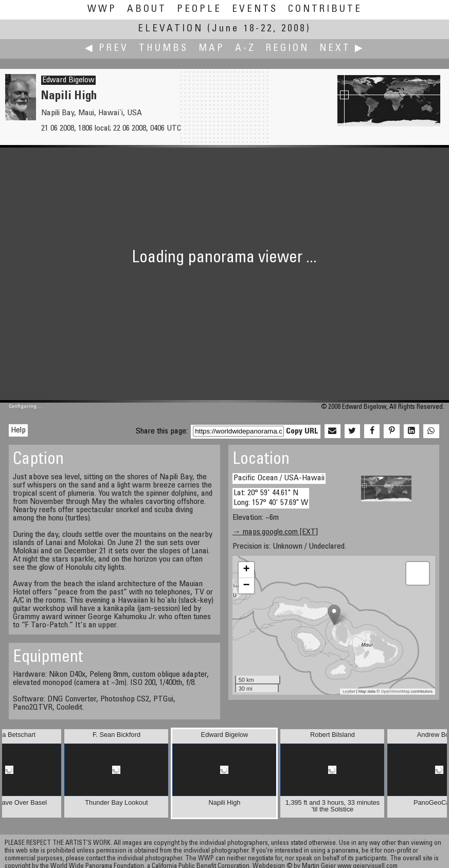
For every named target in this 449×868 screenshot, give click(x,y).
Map (212, 49)
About (147, 10)
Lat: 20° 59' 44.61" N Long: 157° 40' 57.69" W (271, 498)
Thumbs (164, 49)
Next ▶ (342, 49)
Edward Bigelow (68, 80)
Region (288, 49)
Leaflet (349, 691)
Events (255, 10)
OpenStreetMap (395, 691)
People (199, 10)
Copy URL (302, 431)
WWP (102, 10)
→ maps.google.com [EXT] (275, 532)
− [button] (247, 586)
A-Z (245, 49)
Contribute (325, 10)
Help (18, 430)
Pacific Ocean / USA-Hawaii (279, 478)
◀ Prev (107, 49)
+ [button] (247, 570)
